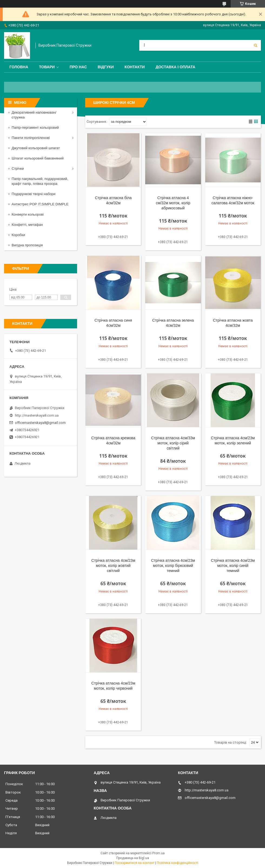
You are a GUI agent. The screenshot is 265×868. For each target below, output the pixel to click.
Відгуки (106, 67)
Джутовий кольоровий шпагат (36, 148)
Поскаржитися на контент (135, 863)
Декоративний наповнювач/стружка (34, 115)
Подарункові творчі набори (34, 194)
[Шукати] (256, 45)
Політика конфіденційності (178, 863)
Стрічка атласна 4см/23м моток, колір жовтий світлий (113, 566)
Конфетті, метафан (27, 225)
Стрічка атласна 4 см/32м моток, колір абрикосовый (173, 203)
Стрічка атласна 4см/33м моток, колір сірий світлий (173, 443)
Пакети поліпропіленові (31, 138)
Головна (19, 67)
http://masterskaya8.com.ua (37, 415)
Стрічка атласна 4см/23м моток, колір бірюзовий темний (173, 566)
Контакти (135, 67)
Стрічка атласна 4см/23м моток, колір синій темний (233, 566)
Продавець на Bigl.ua (133, 858)
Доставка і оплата (175, 67)
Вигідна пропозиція (27, 245)
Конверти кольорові (28, 214)
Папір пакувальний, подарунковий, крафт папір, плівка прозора (40, 181)
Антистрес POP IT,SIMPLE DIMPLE (40, 204)
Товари (47, 67)
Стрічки (18, 169)
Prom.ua (158, 853)
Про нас (78, 67)
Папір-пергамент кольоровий (35, 127)
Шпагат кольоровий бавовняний (38, 158)
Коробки (18, 235)
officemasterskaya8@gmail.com (40, 423)
